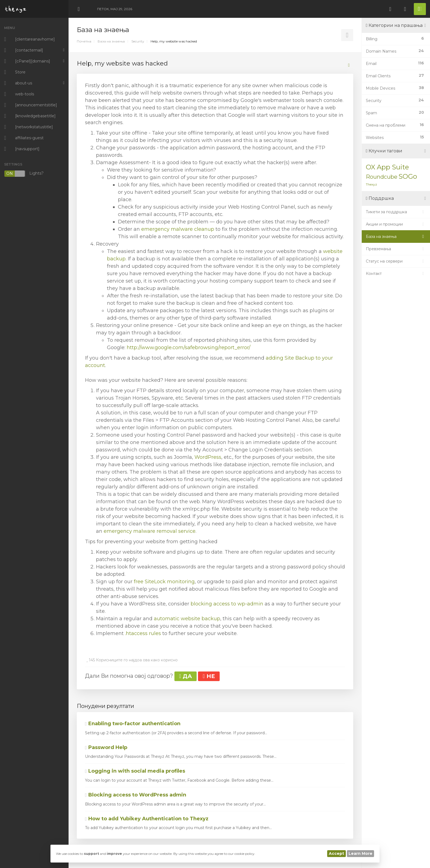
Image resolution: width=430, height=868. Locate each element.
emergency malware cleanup (178, 229)
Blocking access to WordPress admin (136, 795)
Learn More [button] (360, 853)
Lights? (24, 174)
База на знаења (111, 41)
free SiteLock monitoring (164, 582)
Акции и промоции (396, 224)
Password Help (106, 747)
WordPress (208, 457)
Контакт (396, 274)
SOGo (408, 176)
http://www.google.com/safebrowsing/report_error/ (189, 348)
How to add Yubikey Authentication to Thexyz (147, 819)
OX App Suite (387, 167)
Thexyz (371, 184)
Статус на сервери (396, 261)
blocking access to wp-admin (227, 604)
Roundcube (382, 177)
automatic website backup (187, 619)
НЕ (209, 676)
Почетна (84, 41)
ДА (186, 676)
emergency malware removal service (150, 531)
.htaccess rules (143, 633)
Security (138, 41)
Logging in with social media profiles (135, 771)
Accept (336, 853)
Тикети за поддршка (396, 212)
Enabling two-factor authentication (133, 724)
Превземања (396, 249)
